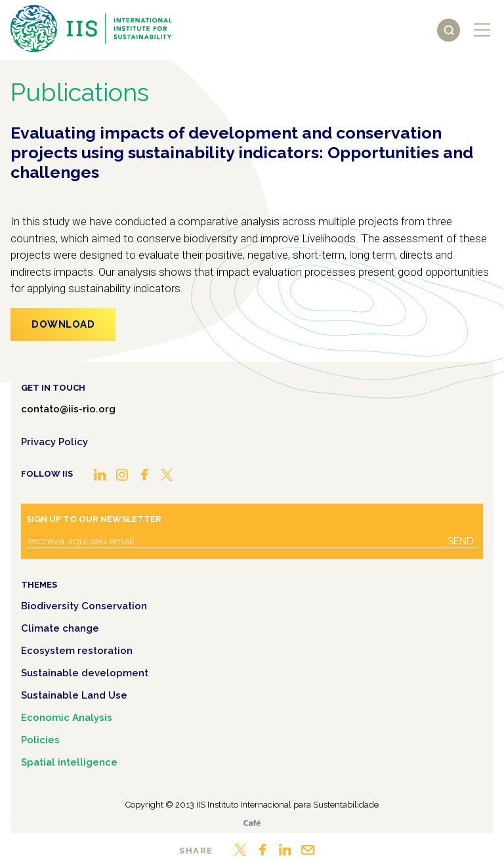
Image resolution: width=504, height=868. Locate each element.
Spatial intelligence (69, 762)
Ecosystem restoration (77, 651)
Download (63, 324)
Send (461, 541)
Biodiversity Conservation (84, 606)
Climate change (60, 628)
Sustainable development (85, 673)
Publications (80, 92)
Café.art (252, 823)
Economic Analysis (67, 718)
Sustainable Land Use (74, 695)
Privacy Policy (54, 442)
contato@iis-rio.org (68, 409)
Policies (40, 740)
